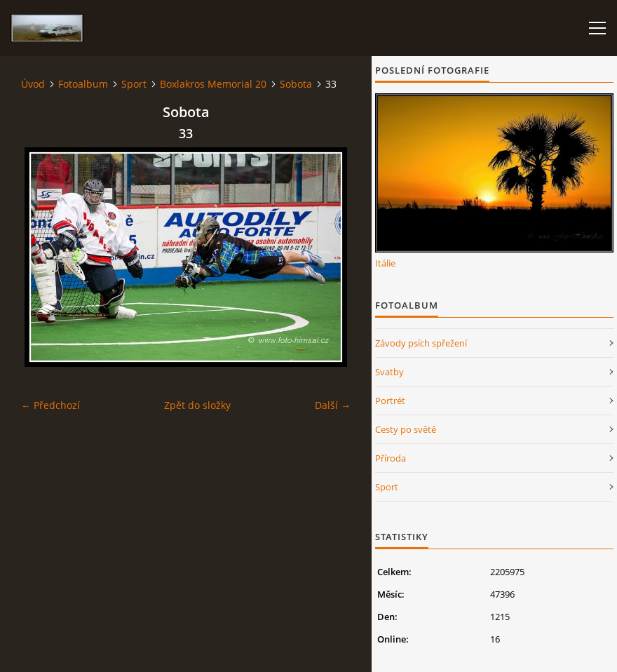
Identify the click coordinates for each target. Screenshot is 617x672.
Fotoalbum (83, 84)
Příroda (391, 458)
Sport (134, 84)
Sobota (296, 84)
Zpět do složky (197, 405)
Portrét (390, 401)
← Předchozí (50, 405)
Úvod (33, 84)
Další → (333, 405)
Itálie (385, 263)
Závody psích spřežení (421, 343)
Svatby (389, 372)
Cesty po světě (406, 429)
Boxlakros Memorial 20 (213, 84)
